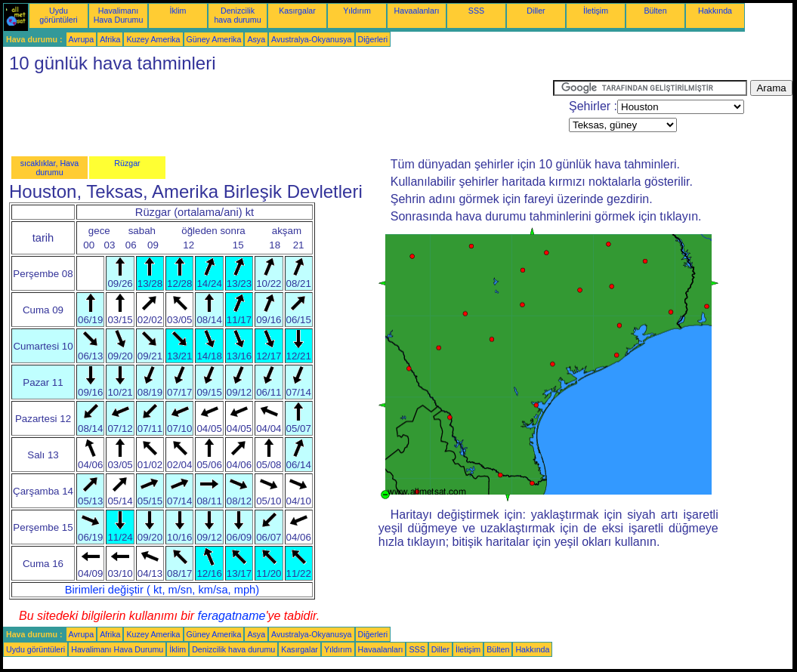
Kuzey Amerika (153, 39)
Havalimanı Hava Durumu (119, 15)
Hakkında (715, 11)
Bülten (655, 11)
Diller (536, 11)
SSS (476, 11)
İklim (178, 11)
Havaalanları (417, 11)
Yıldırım (357, 11)
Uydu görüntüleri (58, 15)
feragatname (232, 616)
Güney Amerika (214, 39)
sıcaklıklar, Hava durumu (50, 168)
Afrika (110, 39)
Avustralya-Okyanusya (311, 39)
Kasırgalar (297, 11)
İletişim (596, 11)
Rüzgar (127, 163)
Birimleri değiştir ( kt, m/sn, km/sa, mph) (162, 590)
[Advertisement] (278, 114)
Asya (256, 39)
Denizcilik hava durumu (237, 15)
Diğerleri (373, 39)
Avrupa (82, 39)
